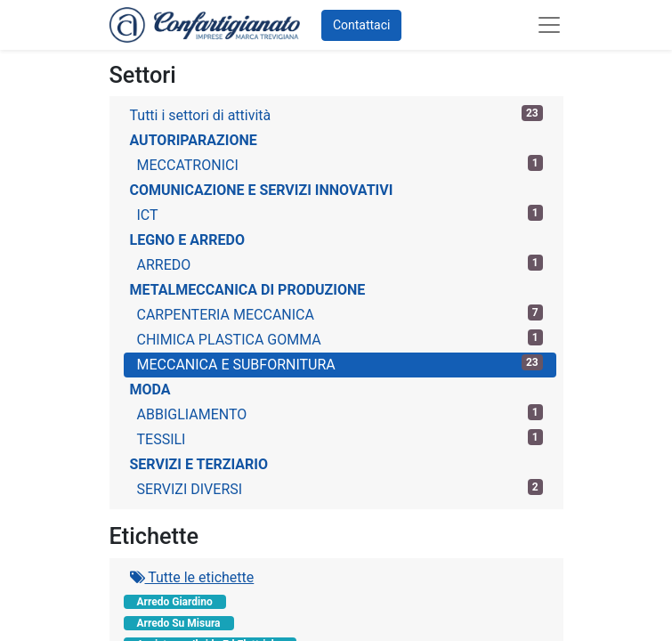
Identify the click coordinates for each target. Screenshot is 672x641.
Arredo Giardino (175, 602)
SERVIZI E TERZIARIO (199, 464)
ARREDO (340, 264)
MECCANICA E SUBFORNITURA (340, 364)
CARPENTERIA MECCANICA (340, 314)
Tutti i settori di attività (336, 114)
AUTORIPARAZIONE (194, 140)
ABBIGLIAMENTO (340, 414)
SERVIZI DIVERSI (340, 488)
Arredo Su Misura (179, 623)
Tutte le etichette (192, 577)
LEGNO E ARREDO (188, 240)
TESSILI (340, 438)
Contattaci (362, 25)
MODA (150, 389)
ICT (340, 214)
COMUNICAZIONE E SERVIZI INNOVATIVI (262, 190)
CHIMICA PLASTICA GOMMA (340, 339)
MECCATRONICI (340, 164)
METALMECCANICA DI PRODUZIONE (248, 290)
